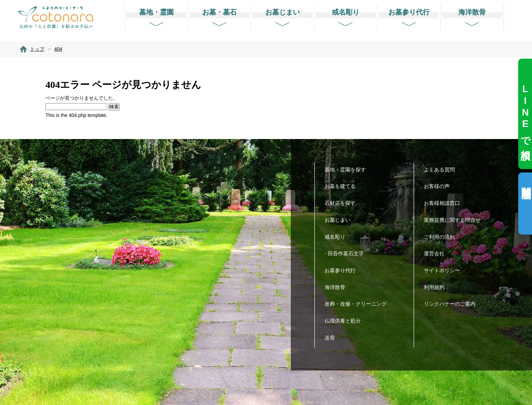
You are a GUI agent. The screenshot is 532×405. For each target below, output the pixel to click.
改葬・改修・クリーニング (358, 304)
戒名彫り (337, 237)
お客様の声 (439, 186)
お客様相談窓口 (444, 203)
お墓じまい (340, 220)
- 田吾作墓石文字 (347, 253)
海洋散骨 (337, 287)
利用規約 (437, 287)
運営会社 (437, 253)
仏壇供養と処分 (345, 321)
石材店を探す (343, 203)
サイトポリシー (444, 270)
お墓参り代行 (343, 270)
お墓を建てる (343, 186)
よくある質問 (442, 170)
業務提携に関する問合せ (455, 220)
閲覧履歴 (526, 182)
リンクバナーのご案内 (452, 304)
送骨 (332, 338)
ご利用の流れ (442, 237)
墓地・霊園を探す (348, 170)
